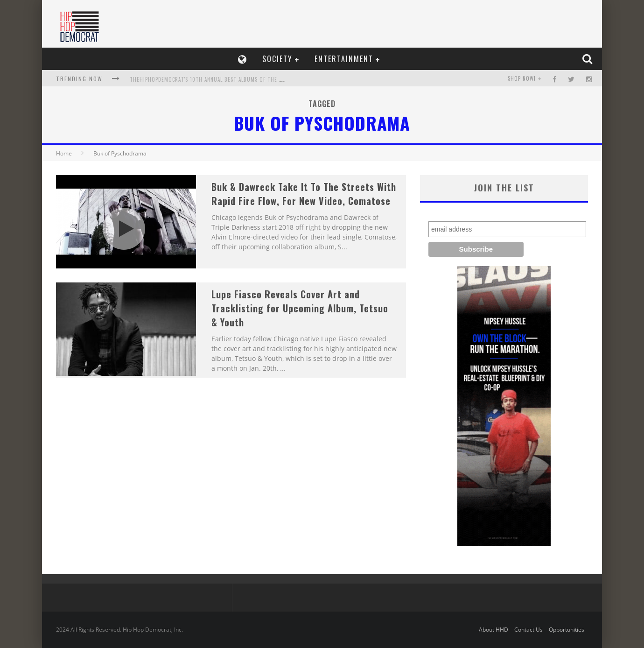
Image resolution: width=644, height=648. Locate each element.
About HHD (493, 630)
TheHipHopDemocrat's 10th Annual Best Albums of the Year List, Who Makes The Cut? (246, 79)
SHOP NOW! (522, 78)
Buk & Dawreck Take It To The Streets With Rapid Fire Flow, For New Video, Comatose (304, 194)
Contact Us (528, 630)
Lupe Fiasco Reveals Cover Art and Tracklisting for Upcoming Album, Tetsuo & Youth (300, 308)
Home (64, 153)
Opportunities (567, 630)
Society (277, 59)
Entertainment (344, 59)
